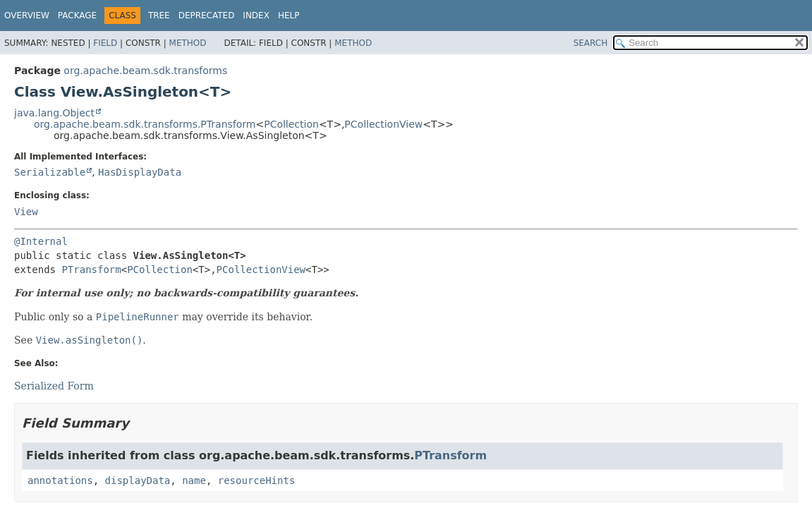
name (194, 480)
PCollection (291, 124)
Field (105, 43)
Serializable (50, 172)
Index (256, 16)
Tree (159, 16)
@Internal (41, 241)
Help (289, 16)
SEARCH (591, 43)
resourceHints (257, 480)
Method (188, 43)
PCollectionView (383, 124)
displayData (138, 480)
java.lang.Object (54, 113)
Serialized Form (54, 386)
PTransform (91, 270)
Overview (27, 16)
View (26, 212)
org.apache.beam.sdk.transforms (145, 71)
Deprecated (207, 16)
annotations (60, 480)
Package (77, 16)
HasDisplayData (140, 172)
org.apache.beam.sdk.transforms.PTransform (145, 124)
